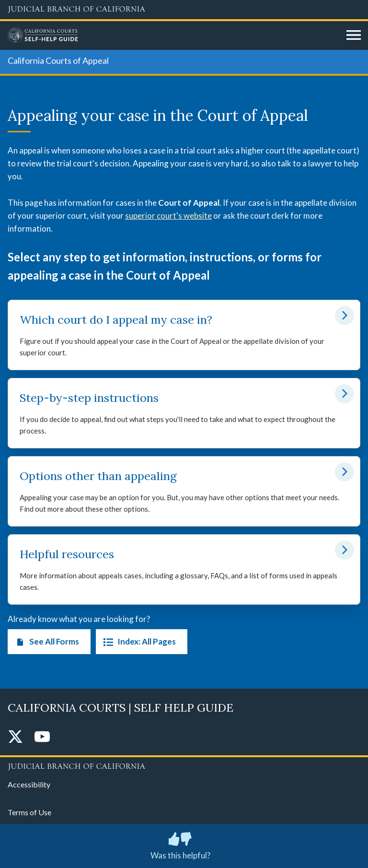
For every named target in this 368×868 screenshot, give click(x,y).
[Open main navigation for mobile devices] (354, 35)
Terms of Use (29, 812)
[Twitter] (15, 737)
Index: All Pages (138, 642)
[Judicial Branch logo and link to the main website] (184, 10)
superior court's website (168, 216)
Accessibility (29, 784)
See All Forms (45, 642)
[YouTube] (42, 737)
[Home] (173, 35)
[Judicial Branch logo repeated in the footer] (184, 765)
